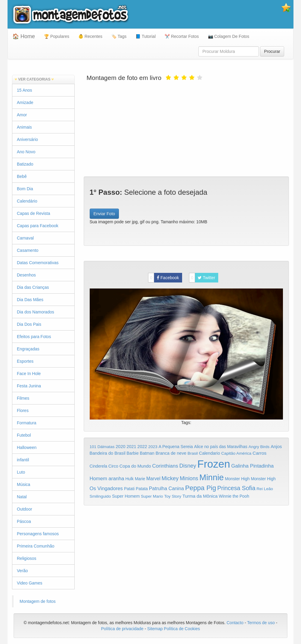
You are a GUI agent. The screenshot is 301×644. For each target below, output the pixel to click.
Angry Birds (259, 447)
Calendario (209, 453)
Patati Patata (136, 489)
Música (23, 484)
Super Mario (152, 496)
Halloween (27, 447)
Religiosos (27, 558)
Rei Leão (265, 489)
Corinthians (165, 466)
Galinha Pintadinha (252, 466)
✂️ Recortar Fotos (182, 36)
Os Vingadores (106, 488)
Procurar (272, 51)
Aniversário (27, 139)
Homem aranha (107, 479)
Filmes (23, 398)
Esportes (25, 361)
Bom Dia (25, 189)
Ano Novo (26, 152)
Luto (21, 472)
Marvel (153, 479)
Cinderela (99, 466)
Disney (188, 466)
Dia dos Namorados (36, 312)
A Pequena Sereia (176, 447)
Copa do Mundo (135, 466)
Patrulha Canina (166, 488)
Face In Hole (29, 374)
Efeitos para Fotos (34, 337)
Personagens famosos (38, 534)
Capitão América (236, 453)
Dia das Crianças (33, 287)
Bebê (22, 176)
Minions (189, 478)
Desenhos (26, 275)
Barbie (133, 453)
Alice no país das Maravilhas (221, 447)
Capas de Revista (34, 213)
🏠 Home (24, 36)
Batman (147, 453)
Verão (22, 571)
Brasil (193, 453)
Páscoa (24, 521)
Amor (22, 115)
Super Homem (126, 496)
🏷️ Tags (119, 36)
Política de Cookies (182, 629)
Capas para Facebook (38, 226)
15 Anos (25, 90)
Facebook (163, 278)
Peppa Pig (201, 488)
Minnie (211, 477)
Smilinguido (100, 496)
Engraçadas (28, 349)
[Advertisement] (186, 128)
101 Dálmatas (102, 447)
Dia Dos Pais (29, 324)
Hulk (129, 479)
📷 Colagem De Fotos (229, 36)
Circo (113, 466)
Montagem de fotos (38, 601)
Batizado (25, 164)
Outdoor (25, 509)
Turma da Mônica (200, 496)
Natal (22, 497)
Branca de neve (171, 453)
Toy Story (173, 496)
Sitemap (155, 629)
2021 (131, 447)
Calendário (27, 201)
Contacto (236, 623)
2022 (142, 447)
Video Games (30, 583)
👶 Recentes (90, 36)
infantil (23, 460)
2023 (153, 447)
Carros (259, 453)
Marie (140, 479)
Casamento (28, 250)
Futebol (24, 435)
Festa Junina (29, 386)
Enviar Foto (104, 214)
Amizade (25, 102)
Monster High (237, 479)
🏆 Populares (57, 36)
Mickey (170, 478)
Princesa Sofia (236, 488)
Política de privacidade (122, 629)
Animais (24, 127)
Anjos (276, 447)
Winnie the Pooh (234, 496)
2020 (120, 447)
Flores (23, 411)
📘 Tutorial (146, 36)
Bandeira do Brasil (108, 453)
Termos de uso (261, 623)
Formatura (27, 423)
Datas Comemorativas (38, 263)
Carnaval (25, 238)
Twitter (202, 278)
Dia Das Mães (30, 300)
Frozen (214, 464)
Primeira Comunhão (36, 546)
